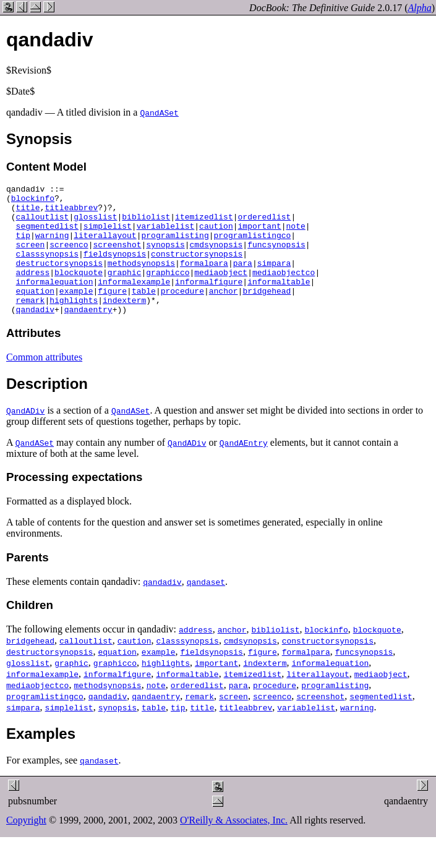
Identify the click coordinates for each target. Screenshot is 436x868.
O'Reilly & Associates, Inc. (234, 846)
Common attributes (44, 383)
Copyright (26, 846)
